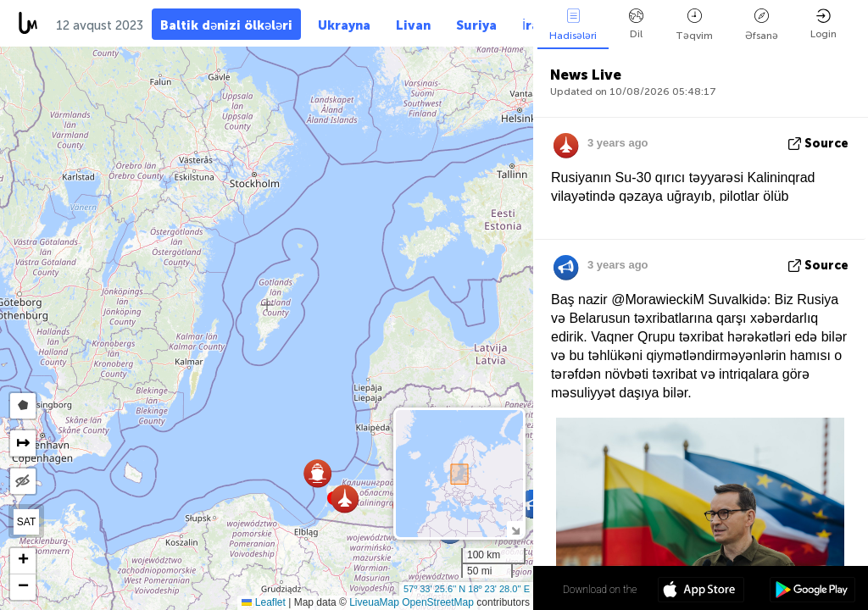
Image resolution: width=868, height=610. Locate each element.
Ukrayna (344, 25)
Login (823, 24)
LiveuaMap (374, 602)
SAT (26, 522)
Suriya (476, 25)
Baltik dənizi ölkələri (226, 25)
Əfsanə (762, 25)
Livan (413, 25)
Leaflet (263, 602)
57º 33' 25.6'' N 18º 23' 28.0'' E (467, 589)
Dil (636, 24)
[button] (533, 504)
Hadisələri (573, 25)
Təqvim (694, 25)
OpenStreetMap (438, 602)
